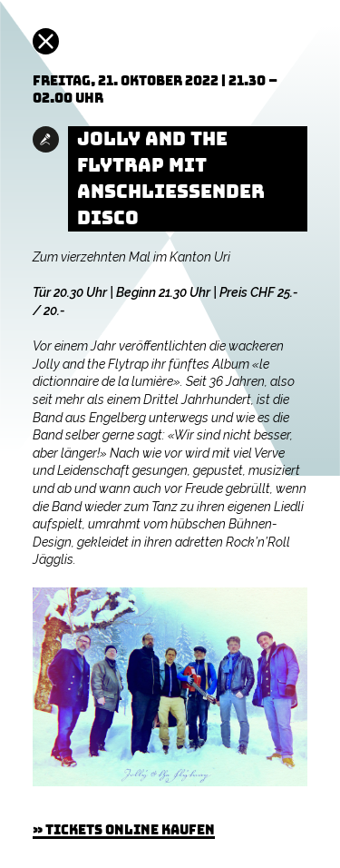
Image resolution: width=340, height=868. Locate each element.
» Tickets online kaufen (124, 830)
